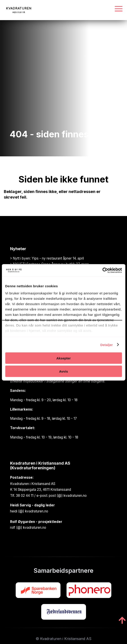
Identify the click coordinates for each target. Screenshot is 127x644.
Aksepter (63, 358)
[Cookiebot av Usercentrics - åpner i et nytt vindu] (102, 270)
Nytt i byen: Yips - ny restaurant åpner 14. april (47, 258)
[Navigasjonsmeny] (119, 9)
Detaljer (107, 345)
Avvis (63, 371)
